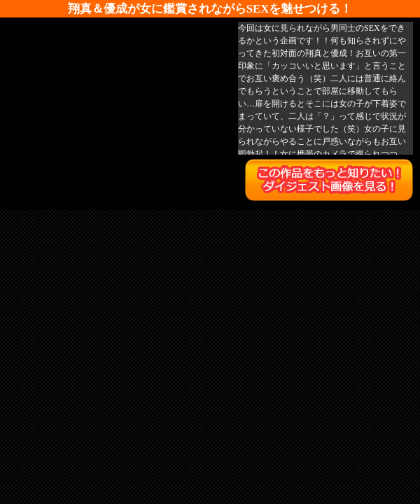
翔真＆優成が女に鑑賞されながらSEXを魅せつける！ (210, 9)
